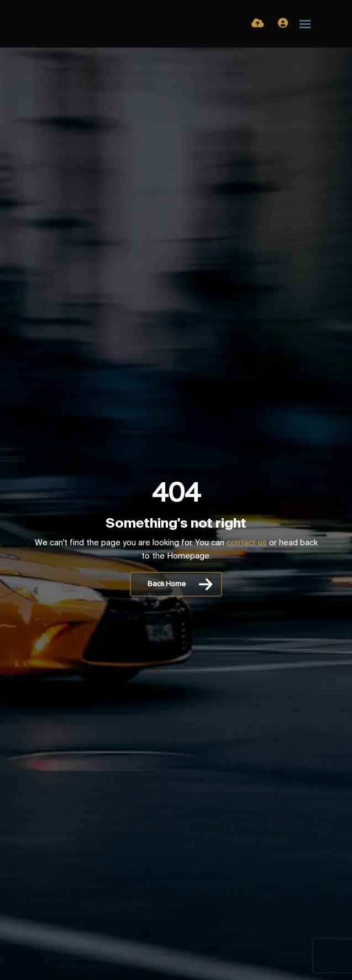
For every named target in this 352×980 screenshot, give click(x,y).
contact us (247, 543)
